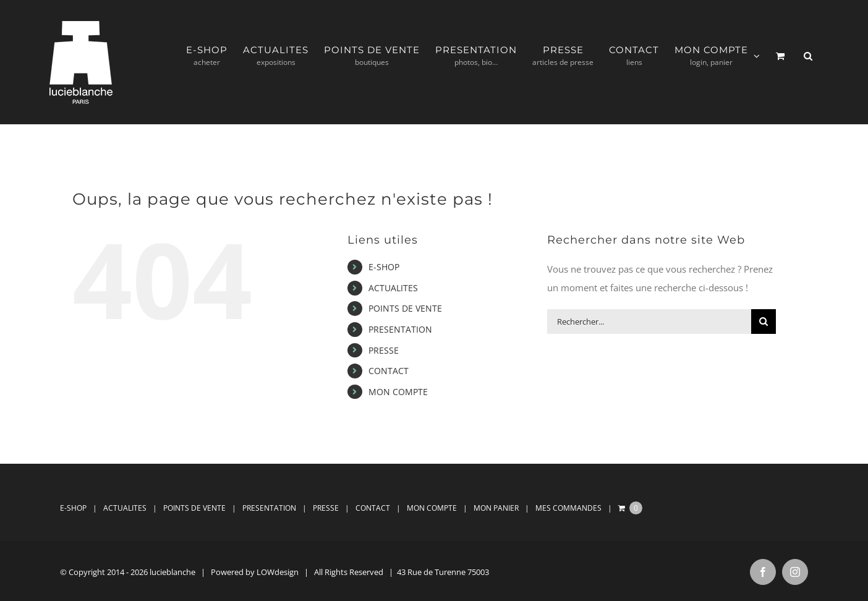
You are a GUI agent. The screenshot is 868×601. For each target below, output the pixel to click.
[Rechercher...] (649, 322)
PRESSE (384, 350)
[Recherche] (764, 322)
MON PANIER (496, 508)
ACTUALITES (393, 288)
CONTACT (389, 371)
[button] (808, 56)
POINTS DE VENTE (405, 308)
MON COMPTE (398, 392)
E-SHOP (384, 267)
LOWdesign (278, 572)
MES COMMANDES (568, 508)
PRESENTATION (400, 329)
